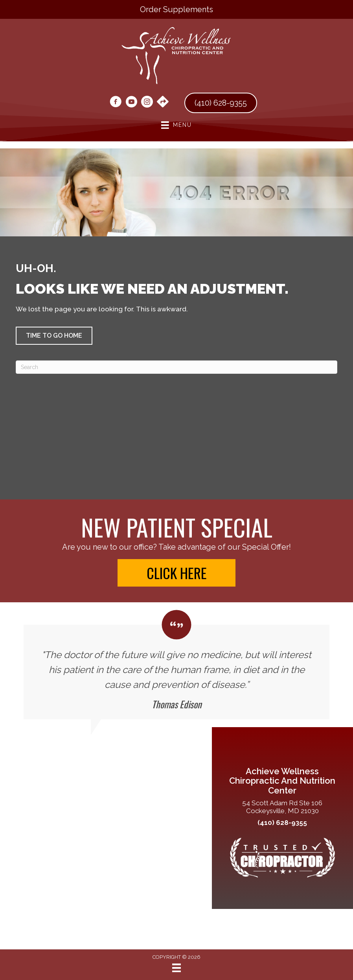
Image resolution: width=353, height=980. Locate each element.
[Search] (176, 367)
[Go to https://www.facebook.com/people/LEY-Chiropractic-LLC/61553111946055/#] (116, 103)
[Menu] (176, 968)
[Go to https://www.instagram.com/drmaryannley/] (147, 103)
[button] (54, 336)
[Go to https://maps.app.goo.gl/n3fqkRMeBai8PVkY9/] (163, 102)
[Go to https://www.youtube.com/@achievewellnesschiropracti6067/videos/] (131, 103)
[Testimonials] (176, 665)
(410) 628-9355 (282, 823)
